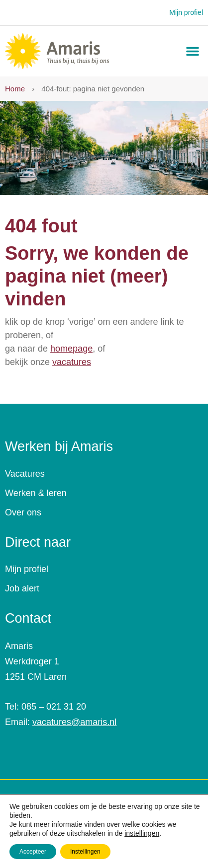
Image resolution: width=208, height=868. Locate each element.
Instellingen (85, 852)
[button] (193, 51)
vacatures (72, 362)
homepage (71, 349)
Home (15, 89)
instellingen (142, 833)
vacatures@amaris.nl (74, 722)
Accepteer (33, 852)
